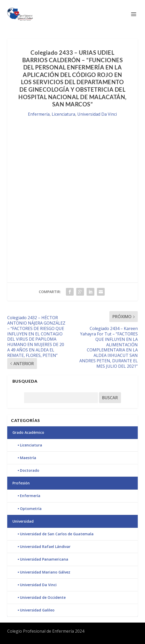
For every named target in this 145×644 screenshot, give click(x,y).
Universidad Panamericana (44, 559)
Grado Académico (28, 432)
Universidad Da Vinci (97, 114)
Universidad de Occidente (43, 597)
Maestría (28, 458)
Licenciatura (63, 114)
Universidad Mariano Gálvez (45, 572)
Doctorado (30, 470)
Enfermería (39, 114)
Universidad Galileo (37, 610)
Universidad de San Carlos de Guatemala (57, 534)
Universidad (23, 521)
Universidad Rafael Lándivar (45, 547)
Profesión (21, 483)
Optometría (31, 509)
